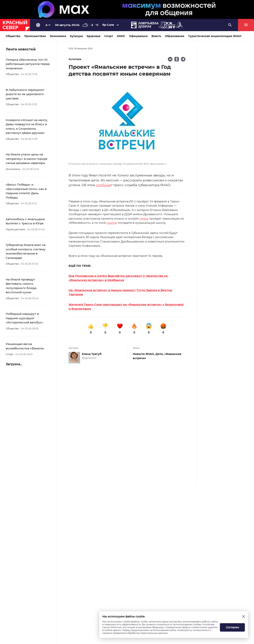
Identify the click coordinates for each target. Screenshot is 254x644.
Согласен (232, 627)
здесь (144, 219)
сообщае (103, 185)
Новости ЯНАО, (144, 354)
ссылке (112, 223)
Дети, (160, 354)
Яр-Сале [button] (108, 25)
